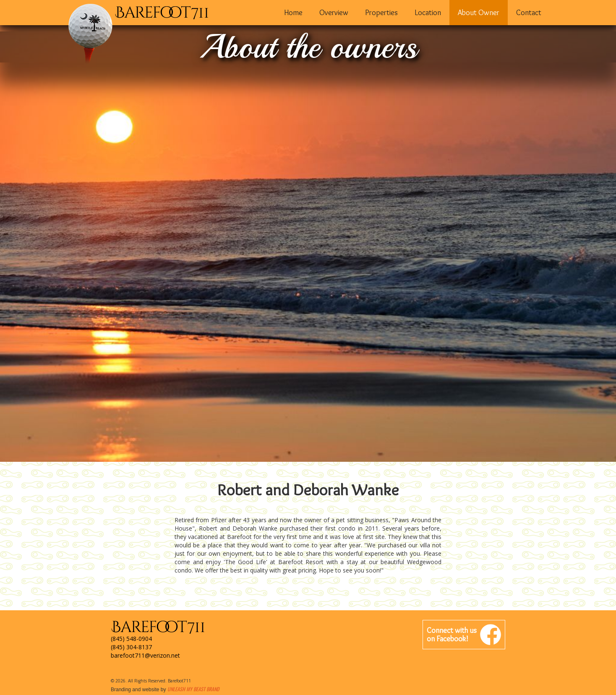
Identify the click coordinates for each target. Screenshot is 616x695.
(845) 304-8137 (131, 647)
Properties (381, 13)
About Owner (479, 13)
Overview (334, 13)
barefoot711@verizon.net (145, 655)
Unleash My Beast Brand (193, 689)
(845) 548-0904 (131, 639)
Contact (529, 13)
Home (293, 13)
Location (428, 13)
